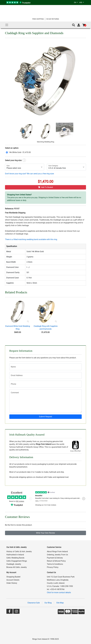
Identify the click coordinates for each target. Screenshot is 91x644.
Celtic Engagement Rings (17, 561)
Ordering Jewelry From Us (57, 555)
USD (81, 2)
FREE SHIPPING (38, 19)
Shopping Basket (13, 577)
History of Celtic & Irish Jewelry (19, 552)
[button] (74, 25)
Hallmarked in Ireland (15, 555)
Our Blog (48, 603)
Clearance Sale (34, 603)
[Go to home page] (45, 11)
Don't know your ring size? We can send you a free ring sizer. (30, 174)
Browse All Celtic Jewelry (17, 567)
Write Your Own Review (45, 533)
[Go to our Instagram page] (16, 612)
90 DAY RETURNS (53, 19)
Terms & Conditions (55, 564)
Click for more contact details (59, 592)
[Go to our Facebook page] (10, 612)
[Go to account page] (79, 25)
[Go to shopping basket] (84, 25)
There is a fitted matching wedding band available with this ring (31, 239)
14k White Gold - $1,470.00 (20, 152)
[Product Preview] (28, 322)
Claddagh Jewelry (14, 564)
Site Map (60, 603)
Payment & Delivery (55, 558)
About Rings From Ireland (57, 552)
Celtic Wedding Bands (15, 558)
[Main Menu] (7, 25)
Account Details (13, 580)
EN (75, 2)
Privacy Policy (53, 567)
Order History (12, 583)
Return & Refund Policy (56, 561)
